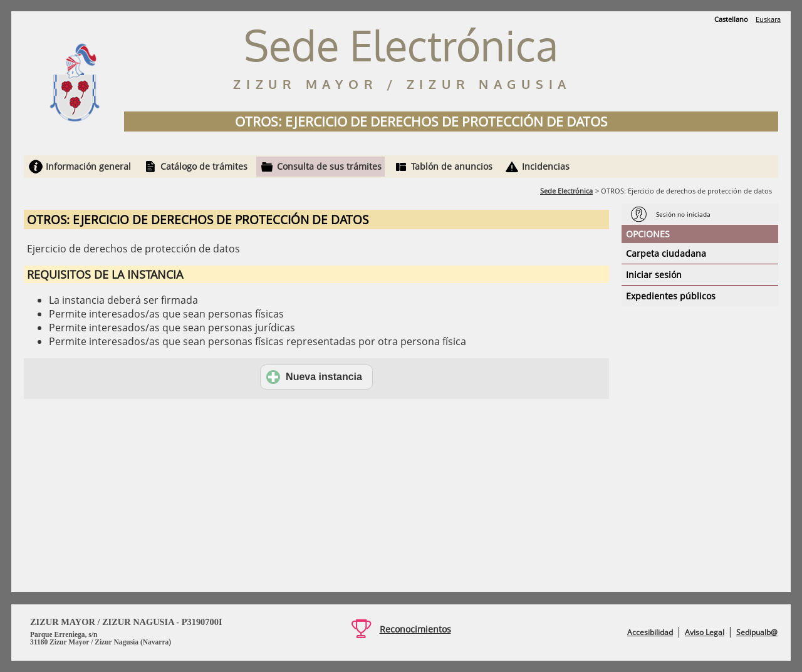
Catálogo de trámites (204, 166)
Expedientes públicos (671, 296)
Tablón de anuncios (452, 166)
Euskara (768, 19)
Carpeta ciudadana (666, 253)
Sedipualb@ (757, 632)
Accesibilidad (650, 632)
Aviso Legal (705, 632)
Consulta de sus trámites (329, 166)
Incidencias (546, 166)
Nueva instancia (314, 377)
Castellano (731, 19)
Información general (88, 166)
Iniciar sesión (654, 275)
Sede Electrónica (566, 191)
